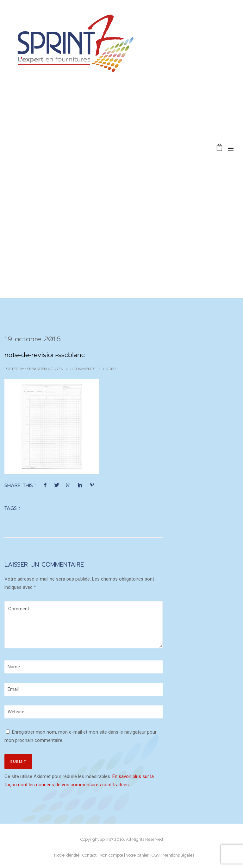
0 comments (83, 369)
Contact (89, 855)
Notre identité (67, 855)
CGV (156, 855)
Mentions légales (178, 855)
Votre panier (137, 855)
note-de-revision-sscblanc (45, 355)
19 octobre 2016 (33, 339)
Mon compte (111, 855)
